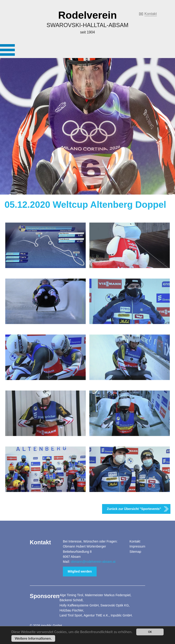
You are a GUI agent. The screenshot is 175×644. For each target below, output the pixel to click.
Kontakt (151, 14)
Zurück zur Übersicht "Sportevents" (134, 509)
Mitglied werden (80, 571)
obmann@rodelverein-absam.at (93, 562)
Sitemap (135, 552)
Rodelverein (87, 15)
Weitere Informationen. (33, 639)
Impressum (137, 546)
